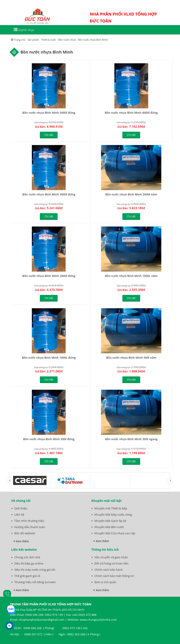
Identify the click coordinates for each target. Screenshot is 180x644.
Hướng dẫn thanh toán (30, 527)
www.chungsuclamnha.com (98, 620)
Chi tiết (49, 135)
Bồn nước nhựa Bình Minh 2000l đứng (49, 276)
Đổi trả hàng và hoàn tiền (112, 563)
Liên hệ (19, 515)
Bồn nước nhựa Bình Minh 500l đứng (49, 439)
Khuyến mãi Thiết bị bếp (111, 508)
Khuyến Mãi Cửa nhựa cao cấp (115, 533)
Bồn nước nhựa (67, 40)
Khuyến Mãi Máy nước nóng (113, 515)
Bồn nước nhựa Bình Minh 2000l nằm (131, 194)
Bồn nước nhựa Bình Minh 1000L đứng (49, 358)
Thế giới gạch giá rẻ (27, 576)
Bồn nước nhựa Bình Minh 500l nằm (131, 358)
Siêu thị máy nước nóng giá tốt (35, 570)
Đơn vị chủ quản (106, 582)
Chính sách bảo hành (109, 570)
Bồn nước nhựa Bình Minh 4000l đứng (131, 113)
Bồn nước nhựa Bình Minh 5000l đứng (49, 113)
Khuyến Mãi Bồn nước (109, 527)
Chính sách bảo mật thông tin (114, 576)
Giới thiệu (21, 508)
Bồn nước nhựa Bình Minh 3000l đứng (49, 194)
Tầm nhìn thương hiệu (29, 521)
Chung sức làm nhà (27, 557)
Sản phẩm (33, 40)
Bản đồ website (25, 533)
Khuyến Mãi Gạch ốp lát (110, 521)
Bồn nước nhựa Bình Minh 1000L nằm (131, 276)
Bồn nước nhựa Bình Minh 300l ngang (131, 439)
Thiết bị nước (49, 40)
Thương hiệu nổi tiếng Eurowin (35, 582)
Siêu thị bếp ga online (29, 563)
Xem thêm (22, 541)
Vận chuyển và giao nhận (111, 557)
